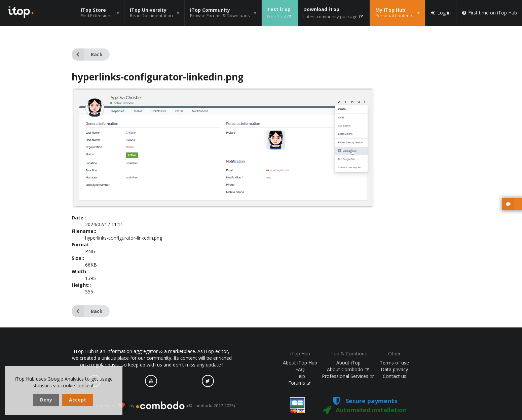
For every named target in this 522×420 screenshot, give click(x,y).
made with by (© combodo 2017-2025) (164, 406)
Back (87, 55)
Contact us (395, 376)
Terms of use (394, 363)
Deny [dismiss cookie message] (46, 400)
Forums (299, 383)
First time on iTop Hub (489, 13)
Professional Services (348, 376)
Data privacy (394, 369)
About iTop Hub (300, 363)
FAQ (300, 369)
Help (300, 376)
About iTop (348, 363)
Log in (441, 13)
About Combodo (348, 369)
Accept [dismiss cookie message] (78, 400)
